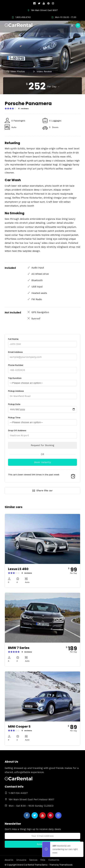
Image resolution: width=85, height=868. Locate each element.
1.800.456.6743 (21, 17)
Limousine (21, 860)
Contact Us (54, 860)
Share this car (43, 491)
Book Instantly (42, 462)
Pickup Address (42, 394)
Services (33, 860)
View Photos (16, 71)
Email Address (42, 355)
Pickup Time (42, 420)
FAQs (43, 860)
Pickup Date (42, 407)
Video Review (42, 71)
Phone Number (42, 368)
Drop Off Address (42, 433)
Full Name (42, 342)
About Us (9, 860)
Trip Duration (42, 381)
